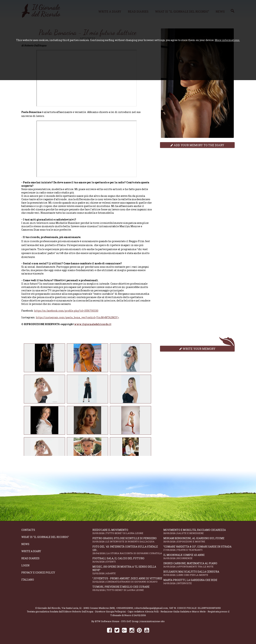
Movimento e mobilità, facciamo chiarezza (199, 531)
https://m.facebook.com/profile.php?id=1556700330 (66, 311)
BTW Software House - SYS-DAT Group (117, 621)
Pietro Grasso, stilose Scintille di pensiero (128, 540)
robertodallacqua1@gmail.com (151, 608)
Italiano (28, 580)
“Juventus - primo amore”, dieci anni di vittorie (128, 580)
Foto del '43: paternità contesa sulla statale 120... (128, 550)
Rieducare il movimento (128, 531)
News (25, 544)
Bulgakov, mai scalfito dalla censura (199, 573)
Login (25, 565)
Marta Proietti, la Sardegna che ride (199, 582)
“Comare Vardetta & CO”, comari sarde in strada (199, 548)
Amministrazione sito (152, 621)
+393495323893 (125, 608)
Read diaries (30, 558)
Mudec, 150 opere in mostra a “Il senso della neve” (128, 570)
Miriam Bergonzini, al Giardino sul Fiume (199, 540)
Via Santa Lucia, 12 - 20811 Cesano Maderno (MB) (88, 608)
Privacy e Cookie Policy (38, 572)
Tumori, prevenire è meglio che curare (128, 588)
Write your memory (197, 349)
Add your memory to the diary (197, 145)
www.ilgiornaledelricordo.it (93, 324)
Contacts (28, 530)
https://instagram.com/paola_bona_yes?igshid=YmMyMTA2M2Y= (78, 317)
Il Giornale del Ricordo (48, 608)
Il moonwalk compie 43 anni (199, 557)
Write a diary (31, 551)
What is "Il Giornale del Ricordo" (45, 537)
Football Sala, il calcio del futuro (128, 560)
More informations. (227, 40)
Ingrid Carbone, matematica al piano (199, 565)
